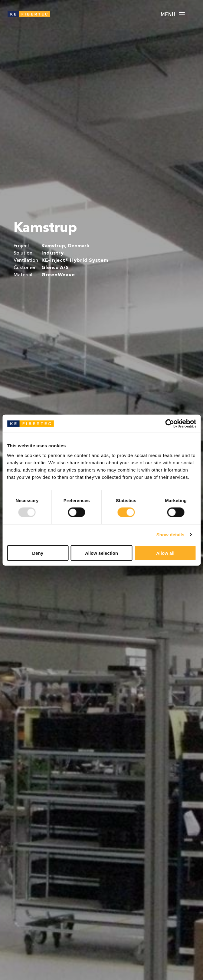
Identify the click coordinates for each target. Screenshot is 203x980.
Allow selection (101, 553)
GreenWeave (58, 275)
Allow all (165, 553)
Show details (170, 535)
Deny (38, 553)
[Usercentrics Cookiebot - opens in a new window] (170, 424)
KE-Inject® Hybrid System (75, 261)
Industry (53, 253)
